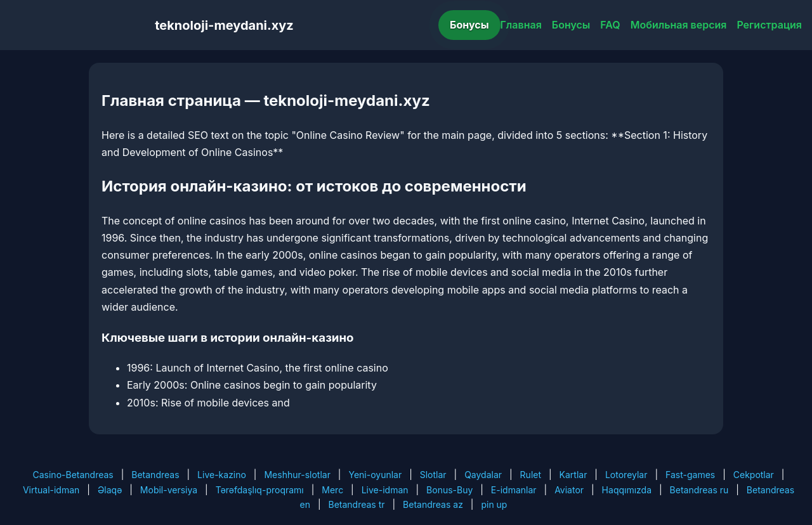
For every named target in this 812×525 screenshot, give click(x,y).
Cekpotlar (754, 475)
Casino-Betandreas (73, 475)
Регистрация (769, 25)
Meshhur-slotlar (297, 475)
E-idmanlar (514, 490)
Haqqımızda (627, 490)
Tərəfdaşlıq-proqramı (260, 490)
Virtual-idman (51, 490)
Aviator (569, 490)
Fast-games (690, 475)
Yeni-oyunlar (375, 475)
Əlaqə (110, 490)
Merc (332, 490)
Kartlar (573, 475)
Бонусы (469, 25)
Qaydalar (483, 475)
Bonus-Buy (449, 490)
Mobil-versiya (169, 490)
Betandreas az (433, 504)
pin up (494, 504)
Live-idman (385, 490)
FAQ (610, 25)
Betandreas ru (699, 490)
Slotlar (433, 475)
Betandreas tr (357, 504)
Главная (521, 25)
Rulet (531, 475)
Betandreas (155, 475)
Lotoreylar (626, 475)
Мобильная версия (679, 25)
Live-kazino (222, 475)
